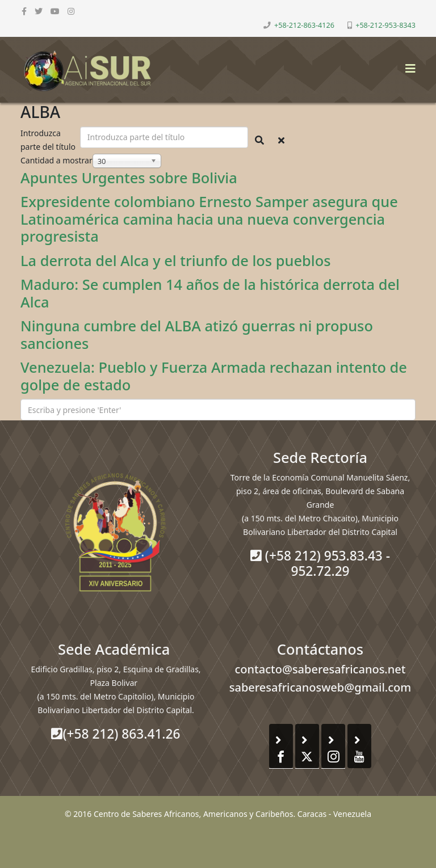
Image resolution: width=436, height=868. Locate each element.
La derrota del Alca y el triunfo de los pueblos (175, 260)
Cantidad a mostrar (56, 160)
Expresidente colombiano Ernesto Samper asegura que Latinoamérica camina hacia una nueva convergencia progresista (209, 219)
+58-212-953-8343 (385, 25)
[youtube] (55, 11)
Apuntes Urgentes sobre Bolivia (129, 178)
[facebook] (24, 11)
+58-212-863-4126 (304, 25)
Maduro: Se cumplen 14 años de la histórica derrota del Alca (210, 293)
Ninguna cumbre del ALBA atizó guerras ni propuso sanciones (197, 334)
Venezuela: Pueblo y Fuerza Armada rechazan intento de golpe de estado (214, 376)
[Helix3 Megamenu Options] (408, 65)
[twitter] (39, 11)
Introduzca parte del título (49, 140)
